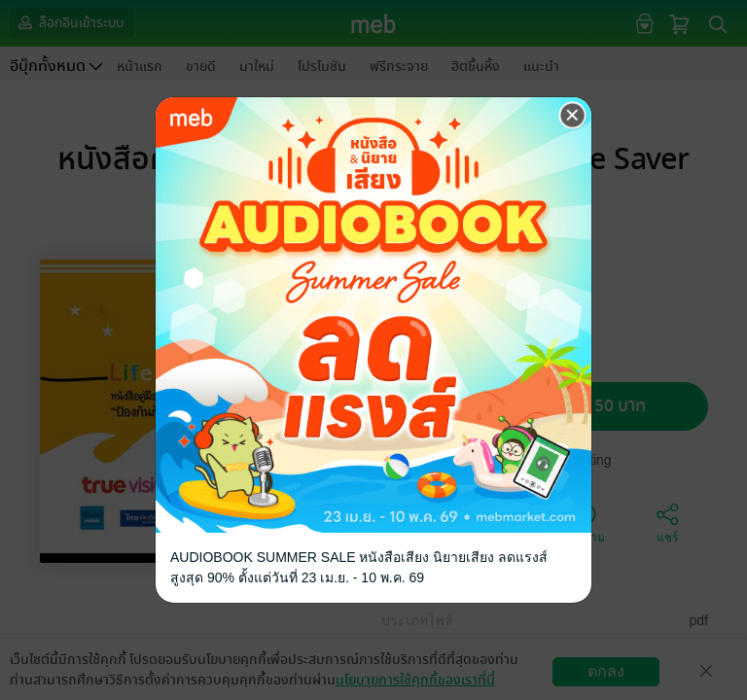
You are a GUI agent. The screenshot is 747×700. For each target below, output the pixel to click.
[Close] (573, 116)
